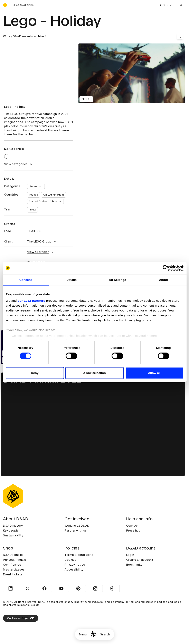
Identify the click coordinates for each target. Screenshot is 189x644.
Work (7, 36)
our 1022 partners (31, 301)
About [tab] (163, 280)
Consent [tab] (26, 280)
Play (86, 99)
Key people (11, 531)
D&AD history (13, 526)
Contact (133, 526)
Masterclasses (14, 569)
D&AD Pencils (13, 555)
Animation (36, 186)
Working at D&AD (77, 526)
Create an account (140, 560)
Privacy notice (75, 565)
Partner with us (76, 531)
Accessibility (74, 569)
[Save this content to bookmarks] (180, 36)
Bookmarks (134, 565)
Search (105, 634)
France (34, 195)
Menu (83, 634)
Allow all (154, 373)
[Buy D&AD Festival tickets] (23, 5)
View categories (18, 164)
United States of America (45, 201)
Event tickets (13, 574)
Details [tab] (72, 280)
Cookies (70, 560)
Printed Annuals (15, 560)
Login (130, 555)
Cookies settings (21, 618)
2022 (32, 210)
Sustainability (13, 535)
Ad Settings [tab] (117, 280)
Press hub (134, 531)
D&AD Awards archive (29, 36)
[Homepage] (93, 634)
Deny (35, 373)
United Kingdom (54, 195)
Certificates (12, 565)
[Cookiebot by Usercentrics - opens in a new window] (166, 268)
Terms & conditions (79, 555)
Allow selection (94, 373)
